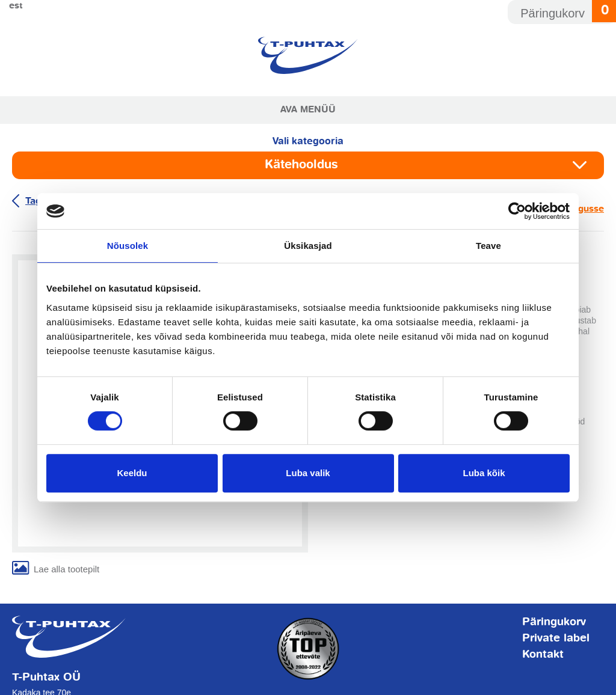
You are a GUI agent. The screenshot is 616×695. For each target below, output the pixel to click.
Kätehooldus (301, 165)
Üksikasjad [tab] (308, 246)
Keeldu (132, 473)
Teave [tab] (488, 246)
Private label (556, 638)
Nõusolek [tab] (128, 246)
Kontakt (543, 655)
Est (16, 6)
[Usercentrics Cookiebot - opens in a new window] (517, 211)
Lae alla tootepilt (66, 569)
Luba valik (308, 473)
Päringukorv (554, 622)
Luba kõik (484, 473)
